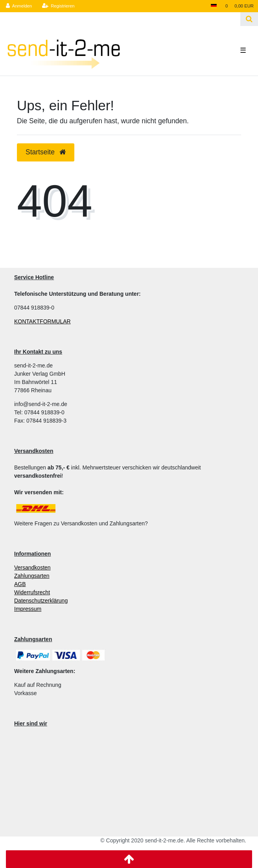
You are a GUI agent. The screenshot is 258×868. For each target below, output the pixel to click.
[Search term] (120, 19)
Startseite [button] (46, 152)
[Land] (213, 6)
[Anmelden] (19, 6)
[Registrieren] (58, 6)
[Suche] (249, 19)
